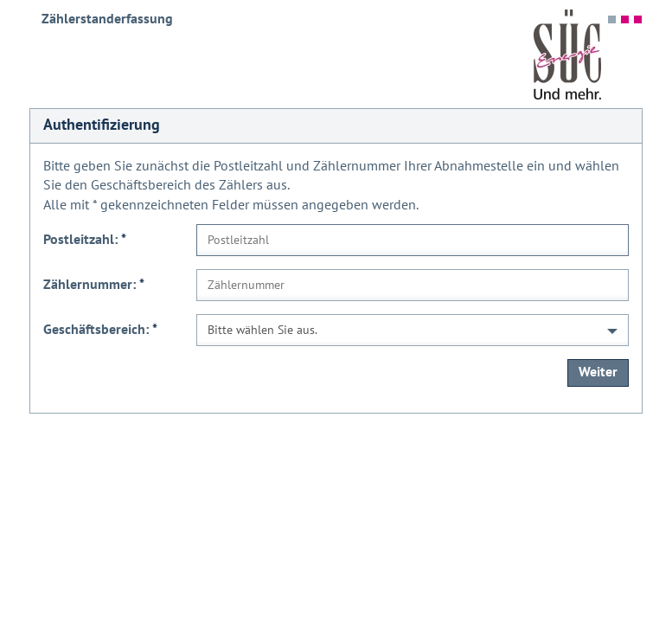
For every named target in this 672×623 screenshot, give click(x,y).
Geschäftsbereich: (100, 330)
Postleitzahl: (85, 240)
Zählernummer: (94, 285)
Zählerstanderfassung (107, 19)
